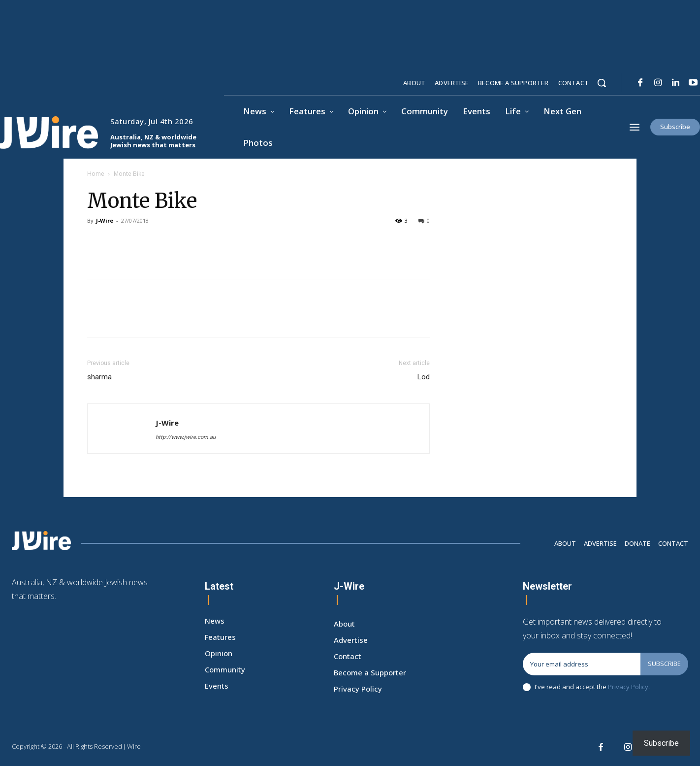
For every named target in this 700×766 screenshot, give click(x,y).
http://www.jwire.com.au (186, 437)
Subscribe (664, 664)
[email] (582, 664)
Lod (424, 377)
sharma (99, 377)
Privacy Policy (628, 687)
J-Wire (105, 220)
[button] (602, 83)
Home (96, 174)
